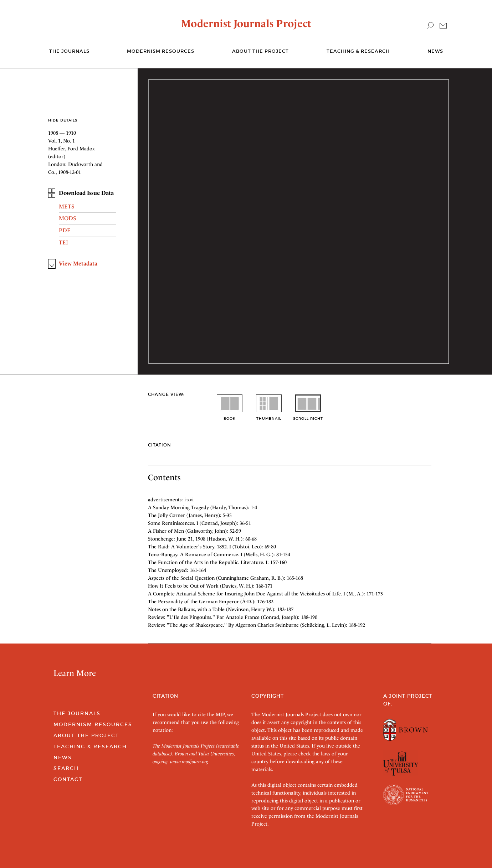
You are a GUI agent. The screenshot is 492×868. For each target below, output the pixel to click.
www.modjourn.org (189, 761)
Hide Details (63, 120)
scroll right (308, 416)
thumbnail (269, 416)
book (230, 416)
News (435, 51)
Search (66, 768)
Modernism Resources (161, 51)
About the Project (260, 51)
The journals (69, 51)
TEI (63, 242)
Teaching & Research (358, 51)
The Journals (77, 713)
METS (66, 206)
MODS (67, 218)
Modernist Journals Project (246, 24)
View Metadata (78, 263)
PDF (65, 230)
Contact (68, 779)
